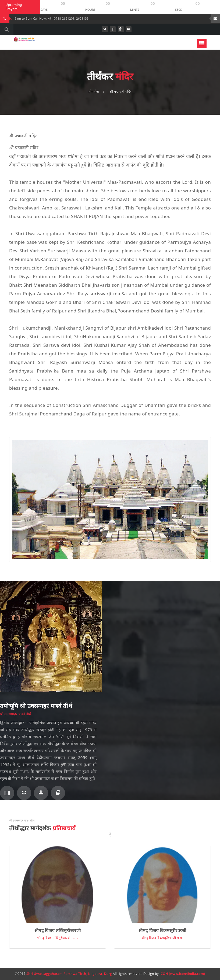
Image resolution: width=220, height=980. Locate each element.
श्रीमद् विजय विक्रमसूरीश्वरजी (162, 930)
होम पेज (94, 91)
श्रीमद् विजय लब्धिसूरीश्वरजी (58, 930)
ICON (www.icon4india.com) (182, 974)
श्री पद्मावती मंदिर (121, 91)
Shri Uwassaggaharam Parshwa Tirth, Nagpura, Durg (69, 974)
